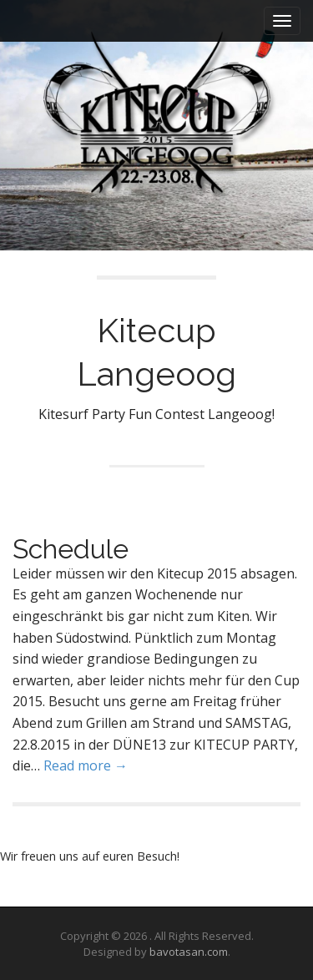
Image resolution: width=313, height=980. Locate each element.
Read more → (86, 765)
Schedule (71, 549)
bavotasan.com (189, 952)
